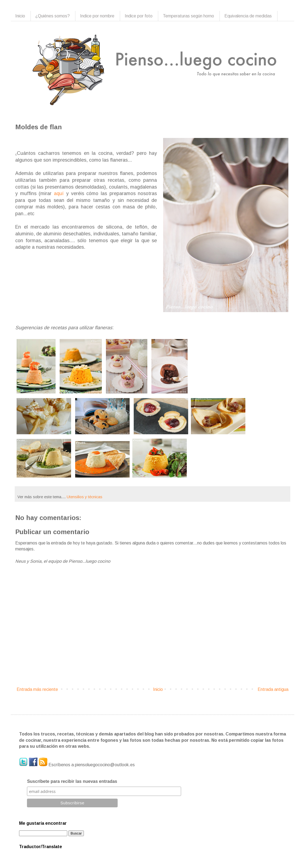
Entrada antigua (273, 689)
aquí (59, 193)
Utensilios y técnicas (85, 497)
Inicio (20, 16)
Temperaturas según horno (188, 16)
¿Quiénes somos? (53, 16)
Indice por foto (139, 16)
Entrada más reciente (37, 689)
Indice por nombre (97, 16)
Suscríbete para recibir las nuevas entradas (72, 781)
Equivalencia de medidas (248, 16)
